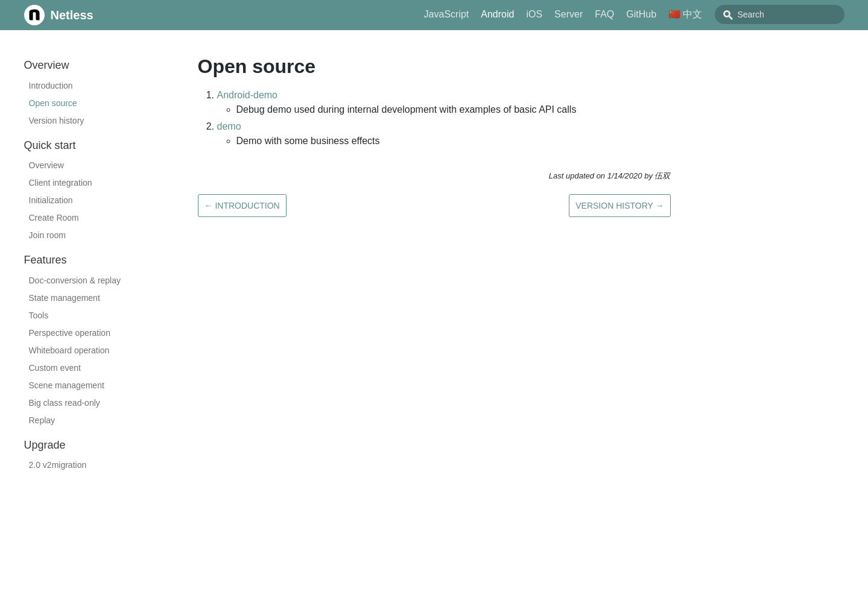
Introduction (51, 86)
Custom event (55, 368)
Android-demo (248, 95)
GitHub (668, 14)
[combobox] (793, 14)
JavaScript (474, 14)
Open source (53, 103)
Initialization (51, 200)
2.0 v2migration (58, 465)
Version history (57, 121)
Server (596, 14)
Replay (42, 420)
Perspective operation (70, 333)
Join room (47, 235)
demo (229, 126)
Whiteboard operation (69, 350)
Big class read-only (65, 403)
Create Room (54, 218)
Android (524, 14)
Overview (46, 165)
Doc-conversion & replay (75, 280)
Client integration (61, 183)
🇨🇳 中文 (712, 14)
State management (65, 298)
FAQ (632, 14)
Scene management (67, 385)
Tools (39, 315)
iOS (561, 14)
